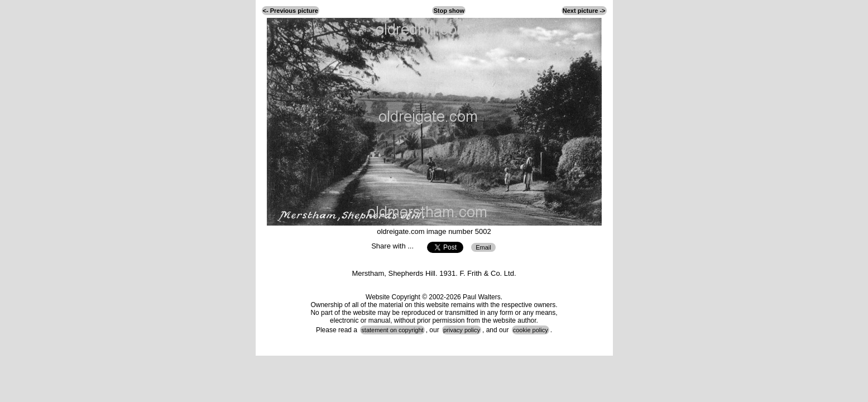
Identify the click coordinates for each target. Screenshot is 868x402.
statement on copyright (392, 330)
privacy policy (462, 330)
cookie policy (531, 330)
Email (483, 247)
